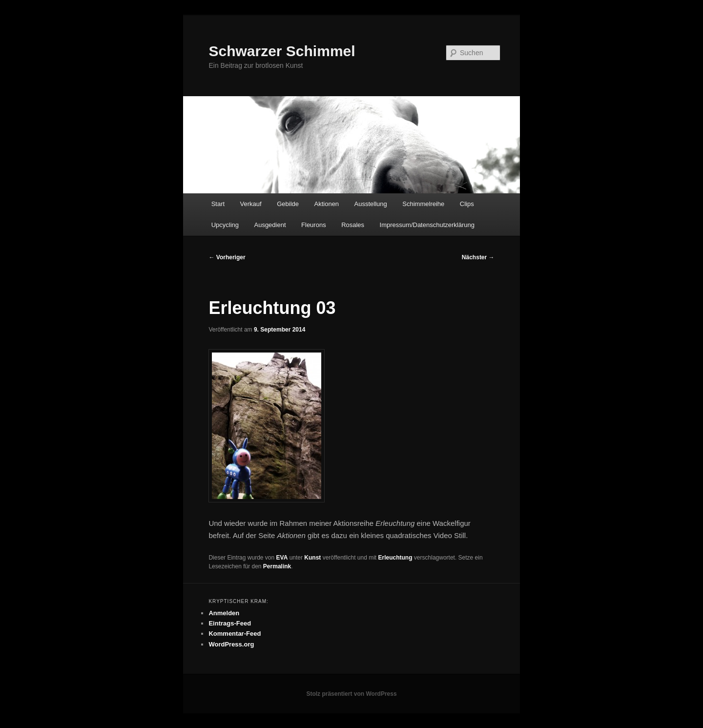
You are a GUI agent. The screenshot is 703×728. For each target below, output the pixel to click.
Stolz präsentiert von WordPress (351, 694)
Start (218, 204)
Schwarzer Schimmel (282, 51)
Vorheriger (227, 257)
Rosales (353, 225)
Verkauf (251, 204)
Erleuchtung (395, 558)
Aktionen (327, 204)
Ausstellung (371, 204)
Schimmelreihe (423, 204)
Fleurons (314, 225)
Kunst (312, 558)
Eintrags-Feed (230, 623)
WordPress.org (231, 644)
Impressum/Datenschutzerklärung (427, 225)
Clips (467, 204)
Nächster (478, 257)
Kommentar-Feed (235, 634)
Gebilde (288, 204)
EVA (282, 558)
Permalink (277, 566)
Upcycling (225, 225)
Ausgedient (270, 225)
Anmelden (224, 613)
